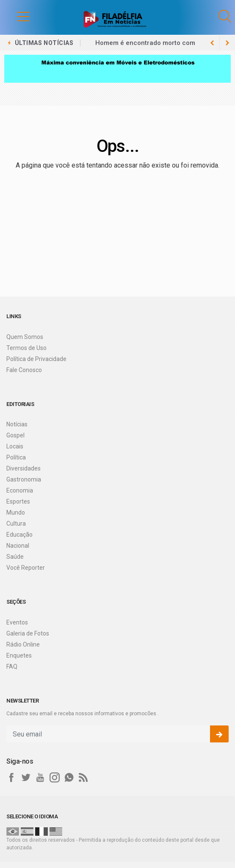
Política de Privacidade (36, 359)
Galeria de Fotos (28, 633)
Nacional (18, 546)
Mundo (16, 512)
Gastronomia (24, 479)
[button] (15, 16)
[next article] (212, 43)
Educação (19, 535)
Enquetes (19, 655)
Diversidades (23, 468)
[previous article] (227, 43)
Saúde (15, 557)
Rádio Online (23, 644)
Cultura (16, 524)
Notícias (17, 424)
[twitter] (26, 778)
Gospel (15, 435)
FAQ (12, 666)
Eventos (17, 622)
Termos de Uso (26, 348)
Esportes (18, 501)
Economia (20, 490)
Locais (15, 446)
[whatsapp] (69, 778)
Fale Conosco (24, 370)
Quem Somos (25, 337)
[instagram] (55, 778)
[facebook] (11, 778)
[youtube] (40, 778)
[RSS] (83, 778)
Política (16, 457)
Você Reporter (26, 568)
